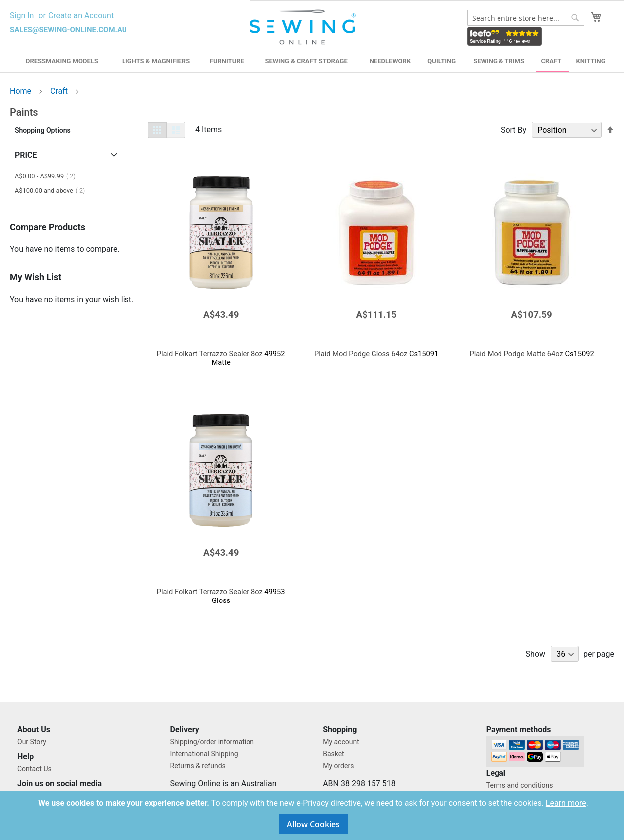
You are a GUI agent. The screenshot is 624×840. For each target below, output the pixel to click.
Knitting (590, 61)
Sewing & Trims (499, 61)
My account (341, 742)
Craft (552, 61)
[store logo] (304, 27)
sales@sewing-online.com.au (68, 30)
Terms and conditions (520, 785)
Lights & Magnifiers (156, 61)
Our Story (32, 742)
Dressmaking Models (62, 61)
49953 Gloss (221, 596)
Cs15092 (531, 354)
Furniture (227, 61)
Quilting (441, 61)
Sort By (514, 130)
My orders (338, 766)
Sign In (22, 16)
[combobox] (526, 18)
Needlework (390, 61)
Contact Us (35, 769)
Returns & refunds (198, 766)
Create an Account (81, 16)
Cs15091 (376, 354)
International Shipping (204, 754)
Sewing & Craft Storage (306, 61)
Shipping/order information (212, 742)
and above (53, 190)
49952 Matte (221, 358)
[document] (313, 816)
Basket (333, 754)
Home (22, 91)
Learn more (566, 803)
